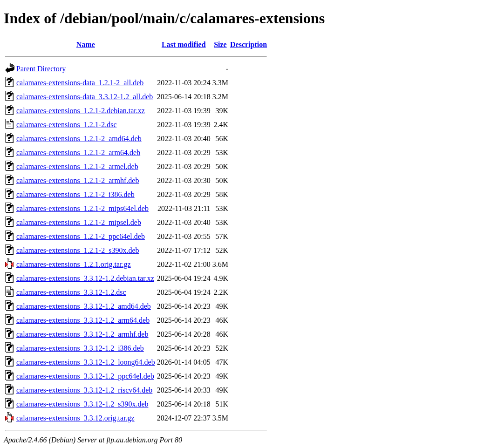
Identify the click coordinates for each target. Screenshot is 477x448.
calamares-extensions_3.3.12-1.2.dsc (71, 292)
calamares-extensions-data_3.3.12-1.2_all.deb (85, 97)
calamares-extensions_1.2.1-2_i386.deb (75, 194)
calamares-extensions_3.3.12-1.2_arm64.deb (83, 320)
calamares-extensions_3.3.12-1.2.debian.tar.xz (85, 278)
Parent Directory (41, 69)
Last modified (184, 44)
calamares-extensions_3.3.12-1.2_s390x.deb (82, 404)
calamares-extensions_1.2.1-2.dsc (66, 125)
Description (249, 44)
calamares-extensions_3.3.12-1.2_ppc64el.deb (85, 376)
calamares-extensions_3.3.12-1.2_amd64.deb (84, 306)
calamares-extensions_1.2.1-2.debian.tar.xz (81, 111)
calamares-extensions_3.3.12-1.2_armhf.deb (82, 334)
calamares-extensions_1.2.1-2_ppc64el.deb (81, 236)
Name (86, 44)
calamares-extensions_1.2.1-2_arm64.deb (78, 153)
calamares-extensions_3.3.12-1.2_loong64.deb (86, 362)
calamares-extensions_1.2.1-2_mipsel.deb (79, 222)
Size (220, 44)
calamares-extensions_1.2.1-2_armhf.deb (78, 180)
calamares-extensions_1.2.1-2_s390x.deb (78, 250)
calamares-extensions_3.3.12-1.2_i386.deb (80, 348)
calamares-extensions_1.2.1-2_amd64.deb (79, 139)
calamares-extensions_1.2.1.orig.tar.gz (74, 264)
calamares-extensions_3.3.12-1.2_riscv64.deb (84, 390)
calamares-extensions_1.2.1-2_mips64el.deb (82, 208)
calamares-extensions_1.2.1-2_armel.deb (77, 166)
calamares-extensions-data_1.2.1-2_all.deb (80, 83)
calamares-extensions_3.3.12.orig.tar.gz (75, 418)
